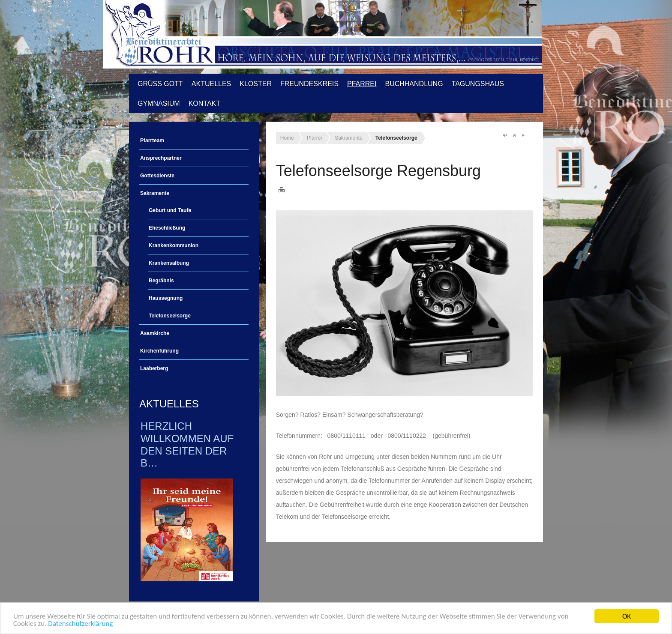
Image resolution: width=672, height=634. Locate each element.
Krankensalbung (169, 263)
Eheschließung (167, 228)
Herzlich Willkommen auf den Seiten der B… (187, 444)
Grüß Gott (160, 84)
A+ (505, 135)
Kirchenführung (159, 351)
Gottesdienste (157, 176)
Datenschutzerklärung (80, 624)
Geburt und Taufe (170, 210)
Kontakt (204, 103)
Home (287, 138)
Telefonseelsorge (170, 316)
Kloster (256, 84)
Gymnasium (159, 103)
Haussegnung (166, 298)
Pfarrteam (152, 141)
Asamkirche (155, 333)
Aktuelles (211, 84)
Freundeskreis (309, 84)
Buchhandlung (414, 84)
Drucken (282, 190)
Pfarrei (362, 84)
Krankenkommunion (174, 245)
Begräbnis (161, 281)
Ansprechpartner (161, 158)
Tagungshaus (478, 84)
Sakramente (155, 193)
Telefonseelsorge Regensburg (378, 171)
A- (524, 135)
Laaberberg (154, 368)
